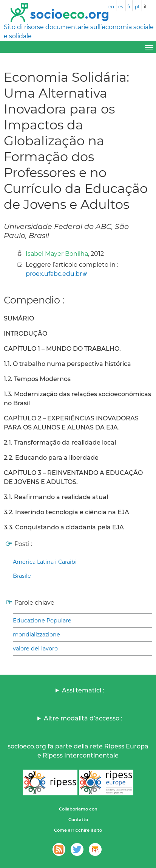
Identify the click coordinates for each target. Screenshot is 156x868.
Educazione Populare (42, 621)
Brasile (22, 576)
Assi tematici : (83, 690)
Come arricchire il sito (78, 830)
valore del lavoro (35, 649)
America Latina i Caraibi (45, 562)
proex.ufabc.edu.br (54, 274)
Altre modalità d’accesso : (83, 718)
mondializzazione (36, 635)
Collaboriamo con (78, 809)
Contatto (78, 820)
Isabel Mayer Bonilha (57, 254)
